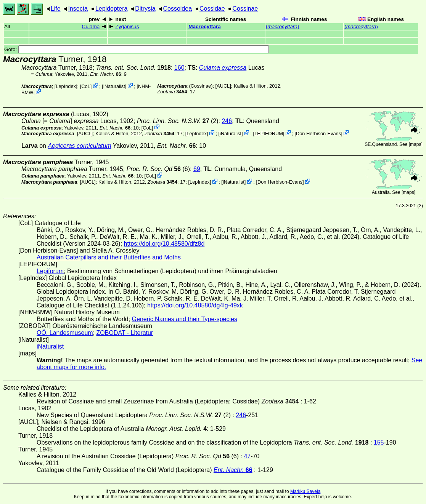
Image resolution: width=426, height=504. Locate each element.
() (283, 26)
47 (247, 456)
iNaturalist (114, 86)
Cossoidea (177, 9)
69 (197, 169)
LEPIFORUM (269, 134)
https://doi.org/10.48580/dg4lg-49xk (195, 305)
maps (416, 144)
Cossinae (245, 9)
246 (227, 121)
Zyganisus (127, 26)
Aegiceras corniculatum (79, 146)
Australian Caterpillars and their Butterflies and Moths (109, 257)
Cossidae (212, 9)
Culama (91, 26)
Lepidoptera (112, 9)
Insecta (78, 9)
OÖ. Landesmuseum (65, 333)
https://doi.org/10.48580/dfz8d (164, 244)
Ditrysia (145, 9)
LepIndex (66, 86)
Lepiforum (50, 271)
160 (179, 68)
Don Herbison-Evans (318, 134)
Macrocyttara (205, 26)
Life (56, 9)
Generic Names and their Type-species (185, 319)
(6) (158, 169)
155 (379, 442)
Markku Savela (305, 491)
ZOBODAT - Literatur (125, 333)
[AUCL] (223, 86)
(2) (178, 121)
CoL (86, 86)
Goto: (137, 49)
